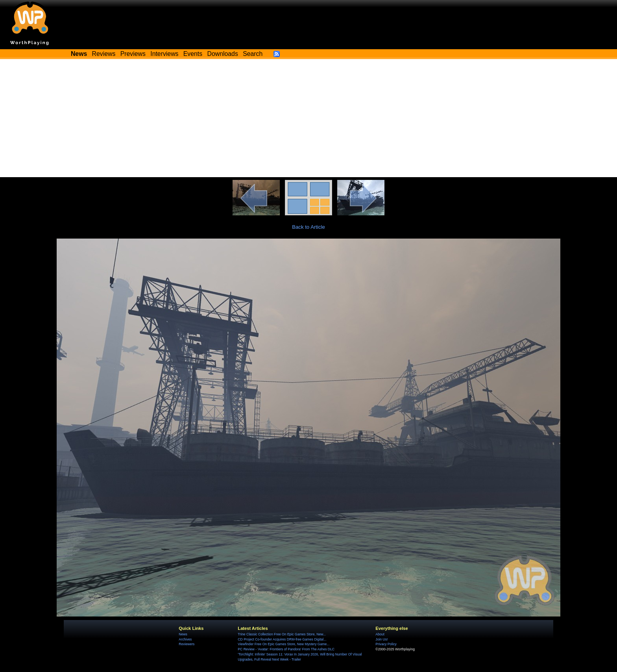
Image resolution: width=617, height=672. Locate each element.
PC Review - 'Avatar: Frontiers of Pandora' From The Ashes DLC (286, 649)
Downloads (223, 54)
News (183, 634)
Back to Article (308, 227)
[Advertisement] (308, 118)
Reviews (104, 54)
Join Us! (381, 639)
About (380, 634)
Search (253, 54)
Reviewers (187, 644)
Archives (185, 639)
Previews (133, 54)
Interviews (164, 54)
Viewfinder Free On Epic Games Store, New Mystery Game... (284, 644)
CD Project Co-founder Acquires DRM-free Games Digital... (282, 639)
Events (193, 54)
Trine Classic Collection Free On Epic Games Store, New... (282, 634)
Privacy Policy (386, 644)
